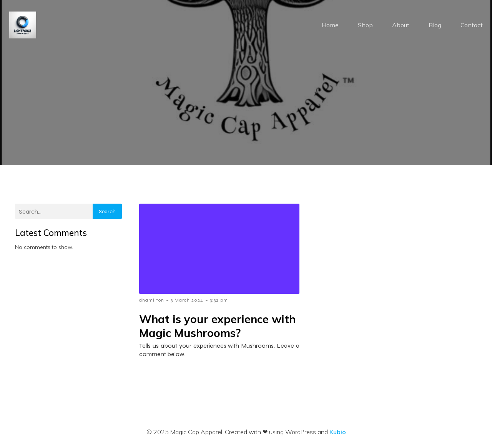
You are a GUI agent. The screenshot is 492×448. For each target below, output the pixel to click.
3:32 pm (219, 300)
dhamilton (152, 300)
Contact (472, 25)
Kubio (338, 432)
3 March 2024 (187, 300)
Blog (435, 25)
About (401, 25)
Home (330, 25)
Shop (365, 25)
